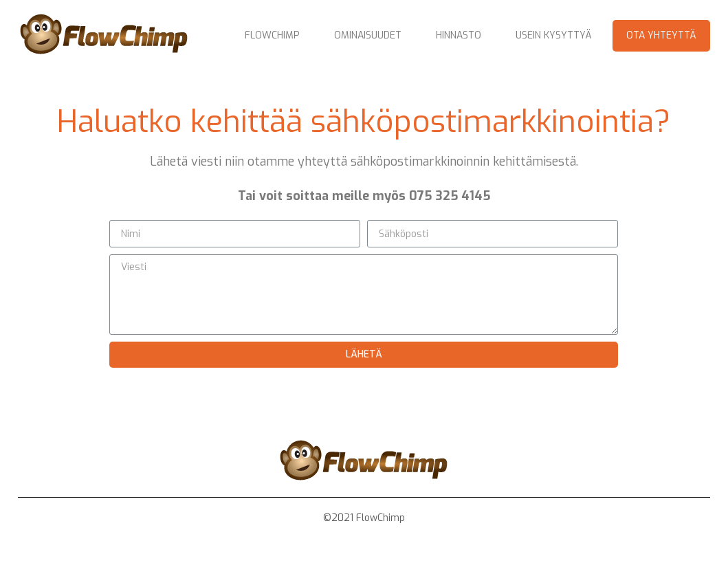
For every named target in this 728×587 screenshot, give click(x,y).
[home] (104, 35)
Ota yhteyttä (661, 35)
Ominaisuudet (368, 35)
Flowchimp (272, 35)
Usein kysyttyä (554, 35)
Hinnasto (459, 35)
